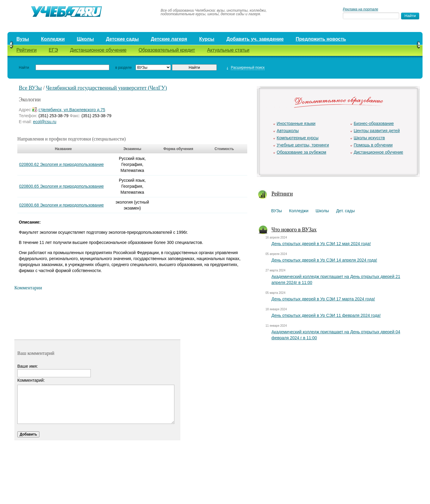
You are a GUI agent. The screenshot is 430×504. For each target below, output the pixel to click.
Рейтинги (27, 50)
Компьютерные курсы (298, 138)
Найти (24, 68)
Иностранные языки (296, 123)
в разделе (123, 68)
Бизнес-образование (374, 123)
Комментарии (28, 288)
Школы (85, 39)
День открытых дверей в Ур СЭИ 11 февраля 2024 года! (326, 315)
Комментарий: (31, 380)
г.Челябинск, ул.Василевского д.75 (72, 110)
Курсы (207, 39)
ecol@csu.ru (44, 122)
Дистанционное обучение (98, 50)
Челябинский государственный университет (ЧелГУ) (106, 88)
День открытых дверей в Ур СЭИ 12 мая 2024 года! (321, 244)
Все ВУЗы (30, 88)
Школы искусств (370, 138)
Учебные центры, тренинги (303, 145)
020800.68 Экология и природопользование (62, 205)
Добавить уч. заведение (255, 39)
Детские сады (122, 39)
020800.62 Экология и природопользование (62, 164)
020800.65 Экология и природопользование (62, 186)
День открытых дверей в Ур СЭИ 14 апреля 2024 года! (324, 260)
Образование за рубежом (302, 152)
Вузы (23, 39)
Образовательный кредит (167, 50)
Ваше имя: (28, 366)
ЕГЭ (53, 50)
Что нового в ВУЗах (294, 230)
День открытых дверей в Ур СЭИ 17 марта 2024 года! (323, 299)
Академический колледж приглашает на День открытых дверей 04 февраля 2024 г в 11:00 (336, 335)
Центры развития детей (377, 131)
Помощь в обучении (373, 145)
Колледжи (53, 39)
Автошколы (288, 131)
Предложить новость (321, 39)
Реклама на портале (360, 9)
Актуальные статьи (228, 50)
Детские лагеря (169, 39)
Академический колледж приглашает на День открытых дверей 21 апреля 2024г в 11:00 (336, 280)
